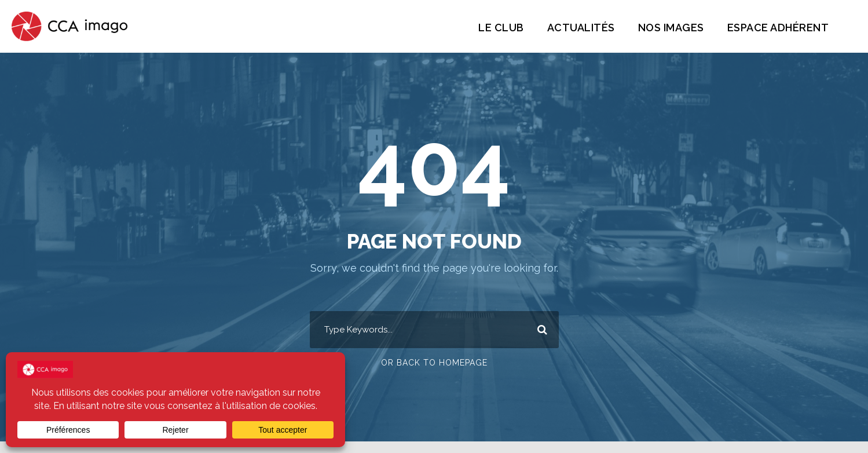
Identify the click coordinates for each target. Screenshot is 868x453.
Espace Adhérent (775, 28)
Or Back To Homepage (434, 363)
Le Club (490, 28)
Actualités (571, 28)
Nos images (664, 28)
